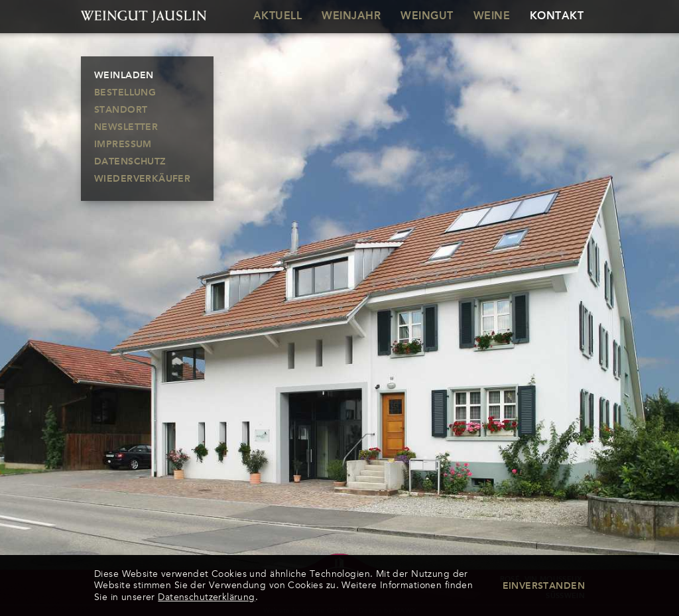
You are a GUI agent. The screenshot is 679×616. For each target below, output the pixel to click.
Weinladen (124, 76)
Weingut (427, 17)
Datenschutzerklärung (206, 597)
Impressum (123, 145)
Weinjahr (351, 17)
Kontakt (557, 17)
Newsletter (126, 127)
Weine (492, 17)
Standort (121, 110)
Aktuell (278, 17)
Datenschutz (130, 162)
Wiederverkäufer (142, 179)
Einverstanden (544, 586)
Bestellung (125, 93)
